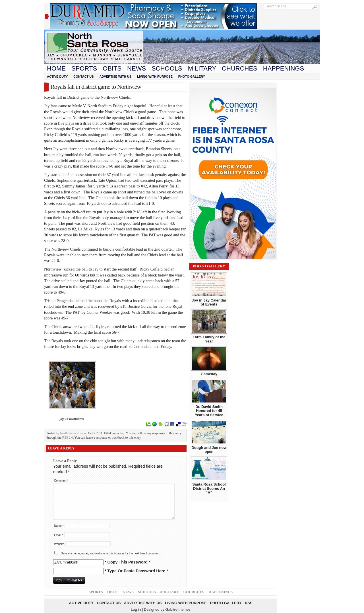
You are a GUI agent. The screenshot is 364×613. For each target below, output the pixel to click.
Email (59, 535)
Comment (61, 481)
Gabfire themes (178, 609)
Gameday (209, 374)
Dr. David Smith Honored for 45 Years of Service (209, 411)
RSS (249, 603)
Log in (136, 609)
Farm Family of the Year (209, 339)
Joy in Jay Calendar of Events (209, 302)
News (136, 68)
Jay (122, 433)
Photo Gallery (192, 77)
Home (56, 68)
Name (59, 526)
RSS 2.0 (68, 437)
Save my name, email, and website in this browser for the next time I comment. (110, 553)
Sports (84, 68)
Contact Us (83, 77)
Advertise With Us (115, 77)
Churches (240, 68)
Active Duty (57, 77)
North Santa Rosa (72, 433)
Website (59, 544)
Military (202, 68)
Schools (167, 68)
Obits (112, 68)
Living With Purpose (155, 77)
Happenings (284, 68)
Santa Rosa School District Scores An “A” (209, 488)
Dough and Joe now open (209, 450)
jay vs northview (72, 419)
